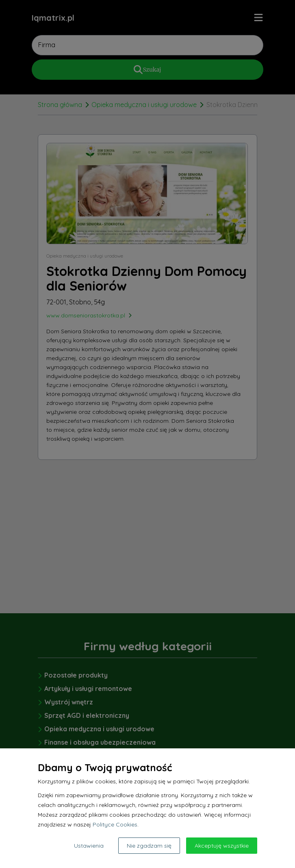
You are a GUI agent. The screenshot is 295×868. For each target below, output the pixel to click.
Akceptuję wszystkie (222, 846)
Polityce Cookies (115, 824)
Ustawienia (89, 846)
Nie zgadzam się (149, 846)
